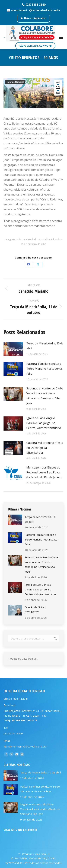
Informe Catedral (15, 82)
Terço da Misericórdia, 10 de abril (45, 346)
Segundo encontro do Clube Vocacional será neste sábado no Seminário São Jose (45, 396)
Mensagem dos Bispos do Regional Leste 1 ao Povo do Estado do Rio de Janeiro (44, 472)
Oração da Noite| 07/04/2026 (35, 610)
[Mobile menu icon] (61, 37)
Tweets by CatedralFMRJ (23, 659)
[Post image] (13, 349)
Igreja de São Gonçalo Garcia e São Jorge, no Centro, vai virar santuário (44, 423)
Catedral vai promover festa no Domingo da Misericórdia (45, 448)
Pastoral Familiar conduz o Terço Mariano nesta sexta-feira (45, 369)
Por (49, 239)
